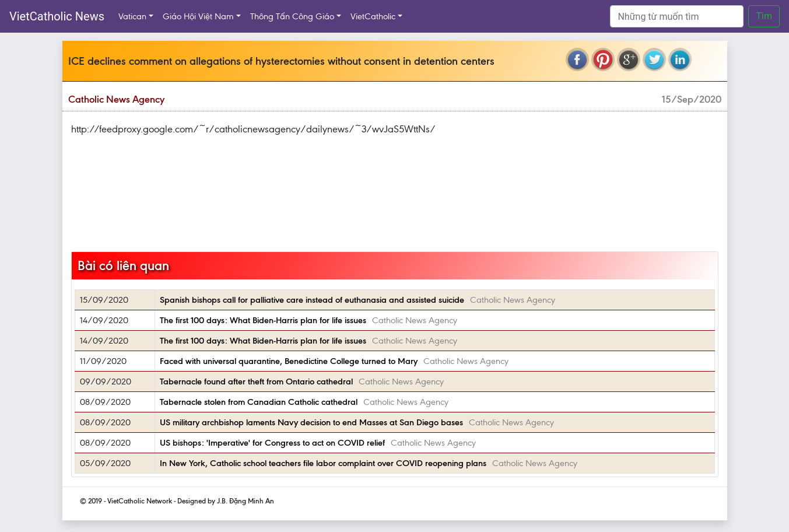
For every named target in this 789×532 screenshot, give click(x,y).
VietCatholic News (57, 16)
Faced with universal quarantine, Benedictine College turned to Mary (289, 361)
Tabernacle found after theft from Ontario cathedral (256, 381)
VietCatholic (373, 16)
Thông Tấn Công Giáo (292, 16)
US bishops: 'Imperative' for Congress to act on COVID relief (272, 443)
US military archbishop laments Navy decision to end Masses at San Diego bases (311, 422)
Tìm (764, 16)
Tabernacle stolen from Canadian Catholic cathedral (259, 402)
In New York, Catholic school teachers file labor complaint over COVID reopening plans (323, 463)
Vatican (132, 16)
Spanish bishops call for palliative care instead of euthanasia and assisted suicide (312, 300)
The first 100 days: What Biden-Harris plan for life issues (263, 320)
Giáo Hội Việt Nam (198, 16)
